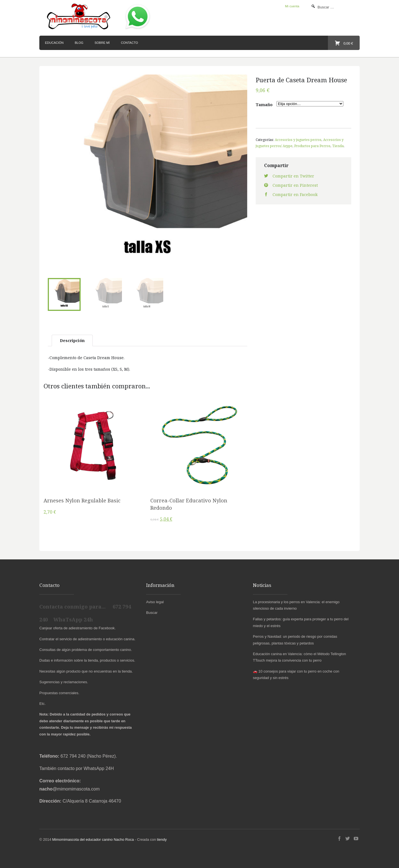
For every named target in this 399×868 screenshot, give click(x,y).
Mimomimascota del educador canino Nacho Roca (93, 839)
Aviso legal (155, 602)
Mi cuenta (292, 6)
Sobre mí (102, 43)
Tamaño (264, 105)
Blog (79, 43)
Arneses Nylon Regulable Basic (82, 500)
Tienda (338, 146)
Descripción (72, 340)
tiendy (162, 839)
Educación (54, 43)
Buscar (152, 613)
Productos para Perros (312, 146)
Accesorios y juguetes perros (298, 140)
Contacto (129, 43)
